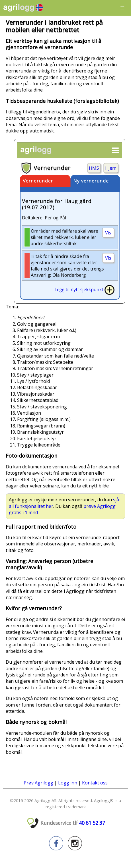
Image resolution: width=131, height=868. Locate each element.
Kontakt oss (95, 783)
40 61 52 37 (92, 823)
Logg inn (68, 783)
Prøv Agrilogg (38, 783)
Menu (122, 8)
